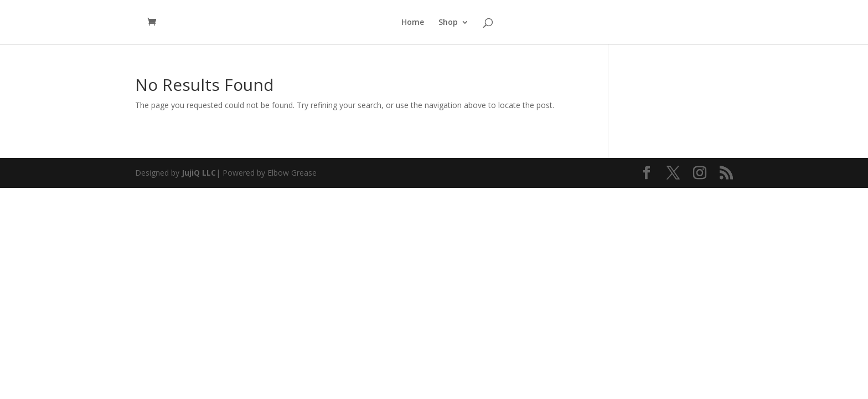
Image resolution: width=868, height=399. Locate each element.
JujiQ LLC (199, 173)
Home (413, 23)
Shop (448, 23)
